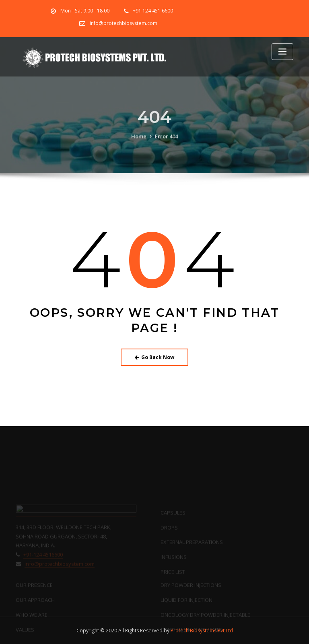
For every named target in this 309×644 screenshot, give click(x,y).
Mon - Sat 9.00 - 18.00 (85, 11)
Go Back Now (155, 357)
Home (139, 142)
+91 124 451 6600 (153, 11)
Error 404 (166, 142)
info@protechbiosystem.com (124, 23)
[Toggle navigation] (282, 52)
